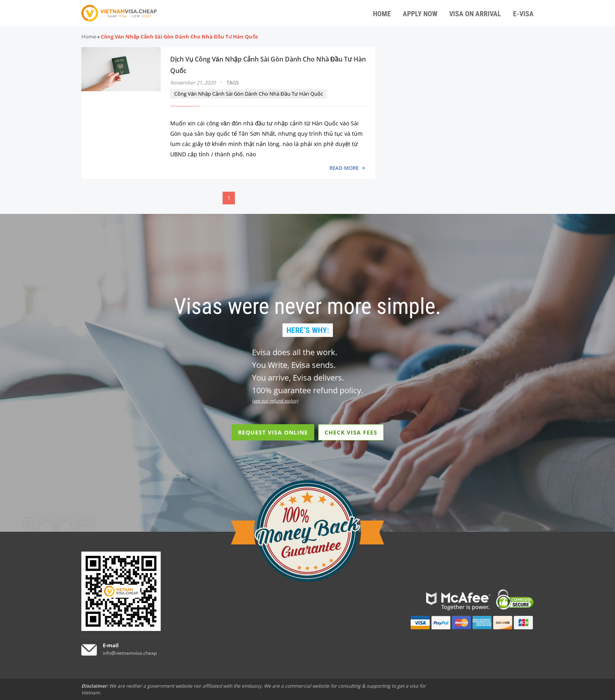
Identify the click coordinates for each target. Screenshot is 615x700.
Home (89, 37)
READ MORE (344, 168)
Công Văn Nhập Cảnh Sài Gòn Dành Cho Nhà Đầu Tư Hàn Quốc (248, 94)
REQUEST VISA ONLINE (273, 432)
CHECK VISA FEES (351, 432)
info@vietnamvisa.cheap (130, 653)
